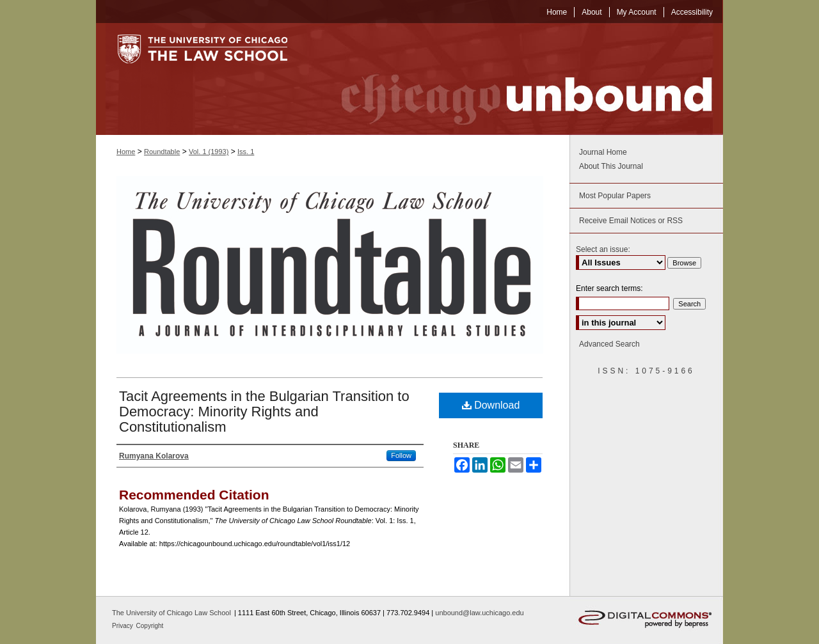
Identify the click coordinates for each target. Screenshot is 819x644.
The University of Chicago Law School (171, 613)
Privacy (123, 626)
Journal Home (603, 152)
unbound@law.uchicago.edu (479, 613)
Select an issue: (603, 249)
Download (491, 405)
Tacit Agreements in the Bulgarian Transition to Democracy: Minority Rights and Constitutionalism (264, 412)
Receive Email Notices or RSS (631, 221)
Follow (401, 455)
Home (126, 152)
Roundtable (162, 152)
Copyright (150, 626)
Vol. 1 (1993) (209, 152)
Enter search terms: (609, 288)
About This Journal (611, 166)
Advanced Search (609, 344)
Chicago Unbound (515, 79)
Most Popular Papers (615, 196)
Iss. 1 (246, 152)
